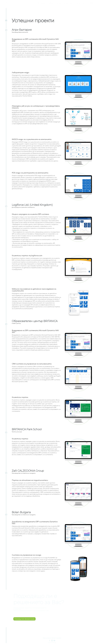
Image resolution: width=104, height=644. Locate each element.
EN (92, 3)
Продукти (43, 3)
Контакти (85, 3)
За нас (78, 3)
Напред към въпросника (24, 619)
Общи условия (47, 638)
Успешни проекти (69, 3)
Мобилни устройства (55, 3)
